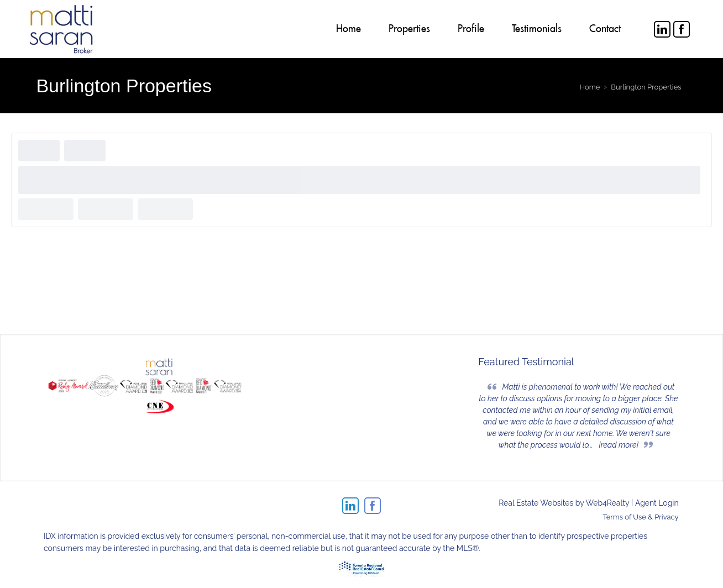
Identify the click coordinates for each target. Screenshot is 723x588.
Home (590, 87)
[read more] (619, 445)
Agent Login (657, 503)
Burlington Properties (646, 87)
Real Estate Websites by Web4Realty (564, 503)
